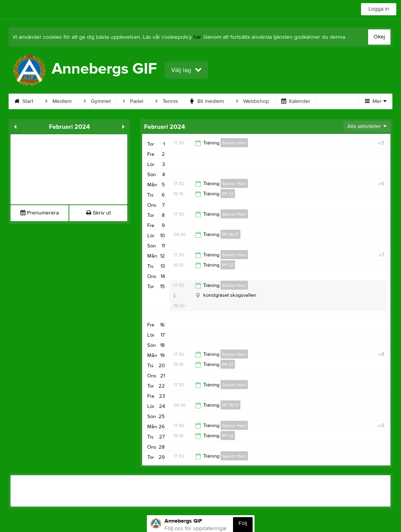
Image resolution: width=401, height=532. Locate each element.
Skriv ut (98, 213)
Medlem (59, 101)
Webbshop (253, 101)
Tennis (167, 101)
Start (24, 101)
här (197, 37)
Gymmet (97, 101)
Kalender (296, 101)
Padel (133, 101)
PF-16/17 (230, 234)
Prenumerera (40, 213)
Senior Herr (234, 143)
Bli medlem (207, 101)
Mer (376, 101)
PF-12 (228, 194)
